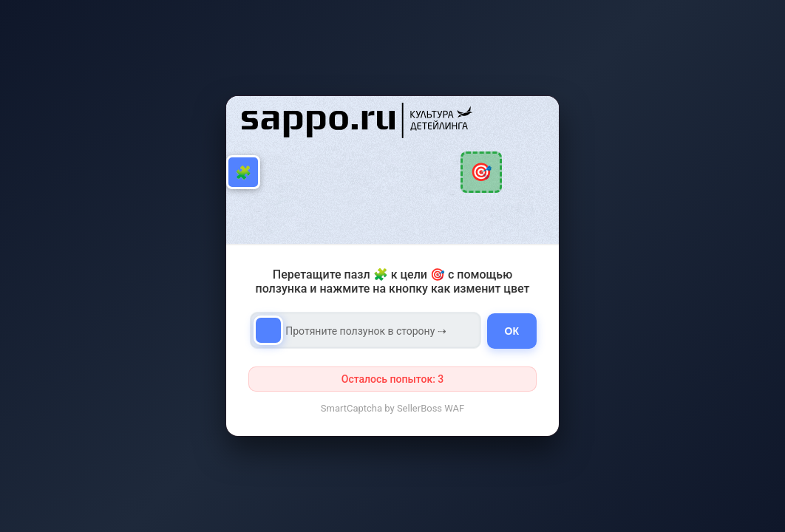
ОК (512, 331)
